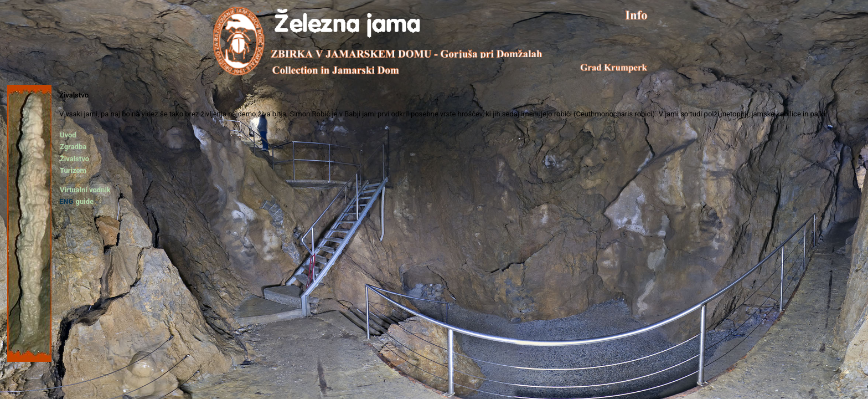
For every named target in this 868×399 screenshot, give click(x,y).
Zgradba (73, 147)
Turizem (73, 170)
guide (84, 201)
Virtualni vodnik (85, 190)
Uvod (68, 135)
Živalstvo (74, 159)
